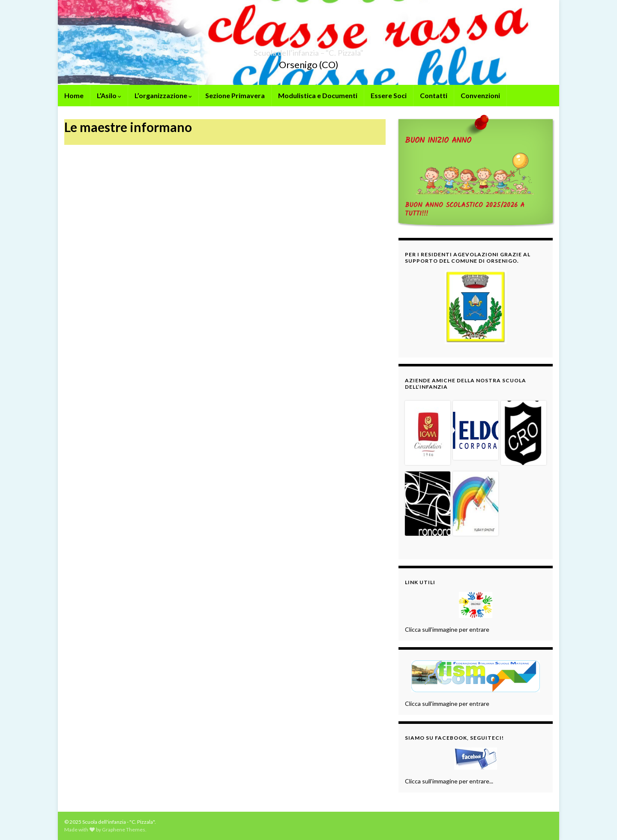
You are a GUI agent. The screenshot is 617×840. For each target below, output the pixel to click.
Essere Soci (389, 95)
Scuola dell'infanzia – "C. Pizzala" (309, 50)
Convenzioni (480, 95)
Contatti (434, 95)
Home (74, 95)
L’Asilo (109, 95)
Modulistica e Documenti (318, 95)
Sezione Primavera (235, 95)
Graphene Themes (124, 829)
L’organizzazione (163, 95)
